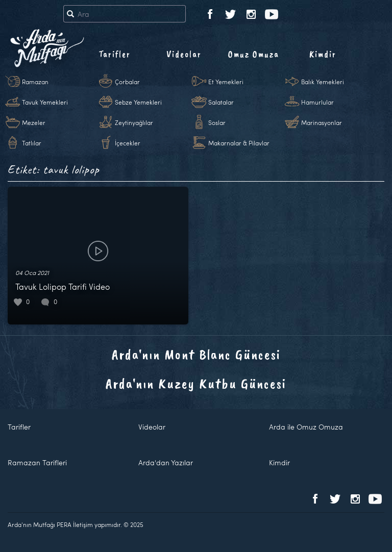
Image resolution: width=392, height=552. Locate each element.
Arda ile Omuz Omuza (306, 427)
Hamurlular (317, 102)
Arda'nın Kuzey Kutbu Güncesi (196, 383)
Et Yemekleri (226, 82)
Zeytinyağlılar (134, 122)
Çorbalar (127, 82)
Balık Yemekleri (323, 82)
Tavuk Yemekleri (45, 102)
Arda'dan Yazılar (166, 462)
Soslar (217, 122)
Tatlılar (32, 143)
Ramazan (35, 82)
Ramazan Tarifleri (37, 462)
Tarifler (115, 54)
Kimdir (323, 54)
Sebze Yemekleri (138, 102)
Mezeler (34, 122)
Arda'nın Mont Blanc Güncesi (196, 354)
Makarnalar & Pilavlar (239, 143)
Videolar (184, 54)
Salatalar (221, 102)
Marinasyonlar (322, 122)
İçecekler (128, 143)
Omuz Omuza (254, 54)
